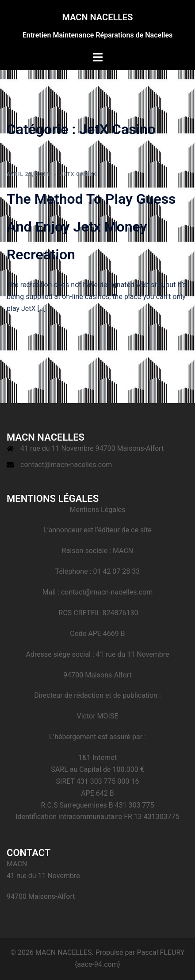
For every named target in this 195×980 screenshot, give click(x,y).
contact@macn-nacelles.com (66, 465)
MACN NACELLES (97, 17)
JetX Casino (79, 174)
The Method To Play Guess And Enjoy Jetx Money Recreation (91, 227)
